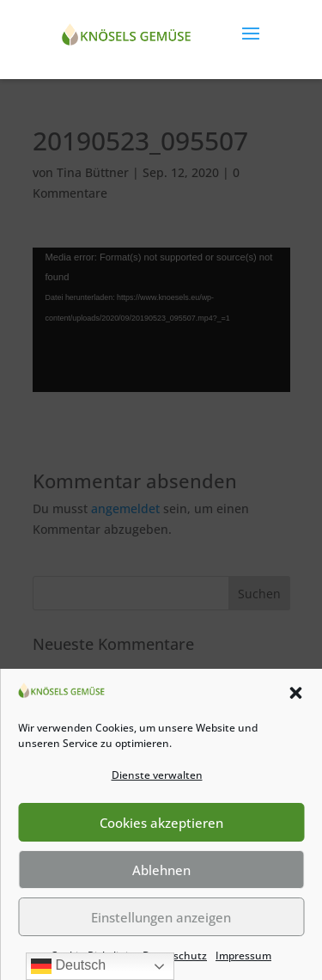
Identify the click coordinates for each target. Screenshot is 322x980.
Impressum (243, 955)
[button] (295, 693)
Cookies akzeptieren (161, 823)
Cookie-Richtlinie (92, 955)
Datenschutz (175, 955)
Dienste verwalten (157, 775)
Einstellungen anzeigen (161, 917)
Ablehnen (161, 870)
